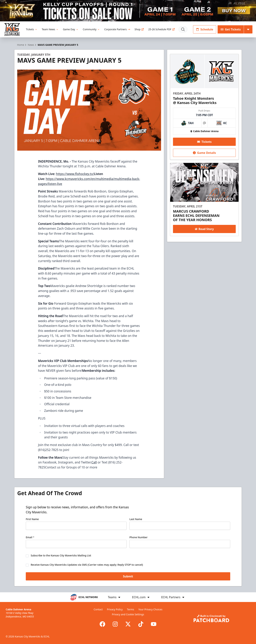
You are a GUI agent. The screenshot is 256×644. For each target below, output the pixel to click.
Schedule (205, 29)
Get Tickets (231, 29)
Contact (98, 609)
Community (91, 29)
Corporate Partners (117, 29)
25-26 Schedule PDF (162, 29)
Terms (130, 609)
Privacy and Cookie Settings (128, 614)
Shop (139, 29)
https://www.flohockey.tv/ (75, 174)
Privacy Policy (115, 609)
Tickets (32, 29)
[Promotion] (128, 11)
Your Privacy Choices (150, 609)
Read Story (204, 229)
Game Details (204, 153)
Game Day (71, 29)
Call (94, 462)
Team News (50, 29)
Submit (128, 576)
